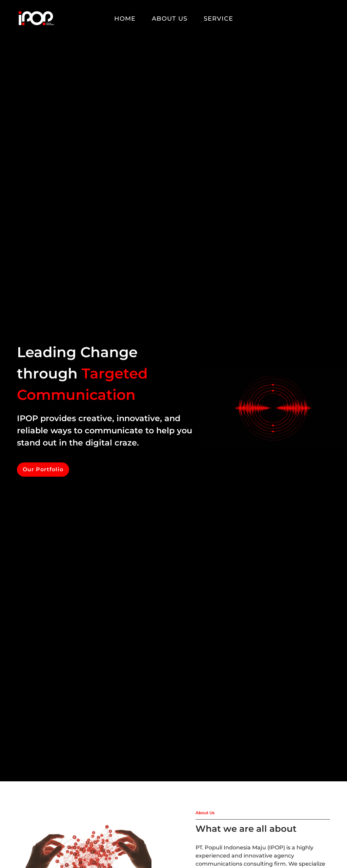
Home (125, 18)
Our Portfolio (43, 469)
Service (218, 18)
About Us (170, 18)
